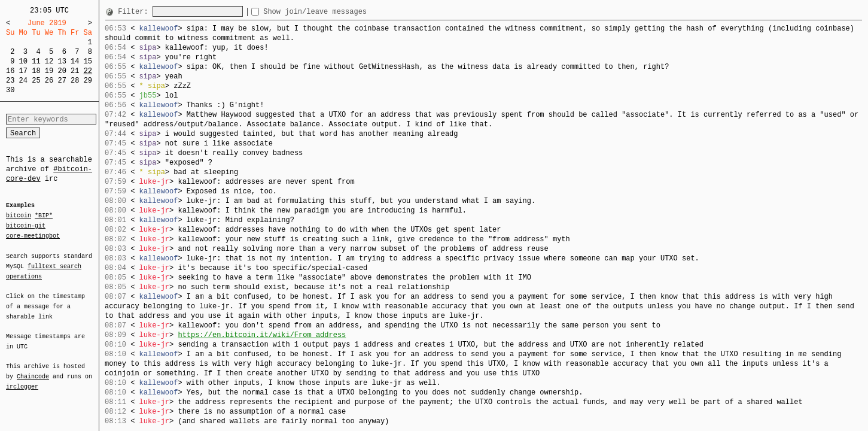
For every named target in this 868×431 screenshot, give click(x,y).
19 (49, 71)
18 (36, 71)
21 (75, 71)
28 (75, 81)
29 (88, 81)
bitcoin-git (26, 226)
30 (10, 90)
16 (10, 71)
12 (49, 61)
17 (23, 71)
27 (62, 81)
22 (88, 71)
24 (23, 81)
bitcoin (19, 216)
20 (62, 71)
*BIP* (44, 216)
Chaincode (33, 369)
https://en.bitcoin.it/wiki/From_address (262, 335)
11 (36, 61)
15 (88, 61)
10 (23, 61)
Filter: (135, 12)
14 (75, 61)
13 (62, 61)
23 (10, 81)
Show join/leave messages (336, 12)
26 (49, 81)
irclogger (22, 379)
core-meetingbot (33, 235)
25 (36, 81)
